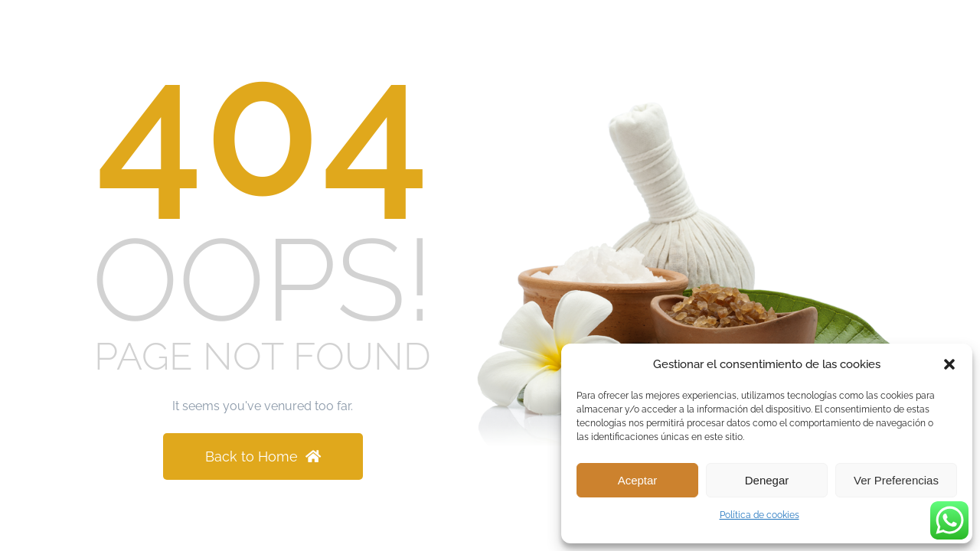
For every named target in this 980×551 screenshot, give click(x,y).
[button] (949, 364)
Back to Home (263, 456)
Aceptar (638, 480)
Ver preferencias (896, 480)
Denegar (767, 480)
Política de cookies (759, 515)
